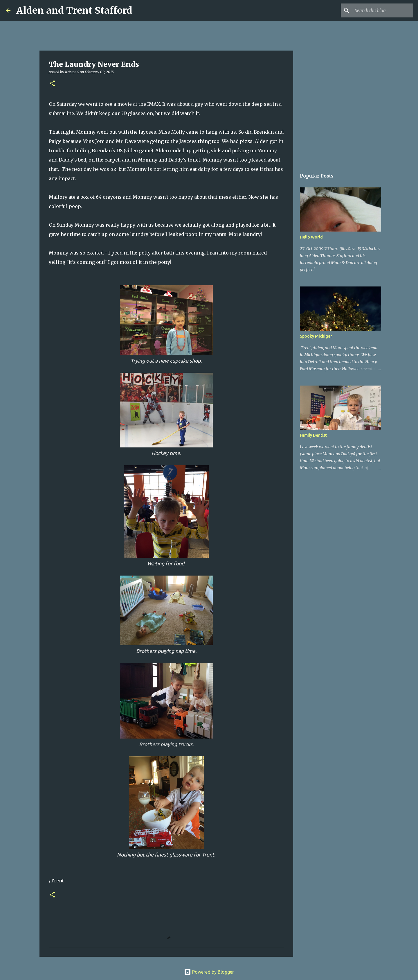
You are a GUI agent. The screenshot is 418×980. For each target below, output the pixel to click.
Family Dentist (313, 435)
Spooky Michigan (316, 336)
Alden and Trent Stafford (74, 10)
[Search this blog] (383, 10)
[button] (52, 84)
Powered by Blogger (209, 972)
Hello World (311, 237)
